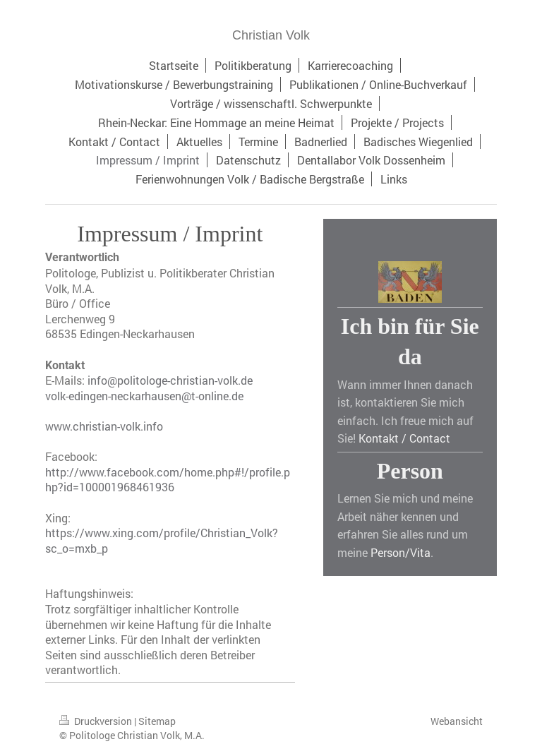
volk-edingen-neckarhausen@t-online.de (144, 396)
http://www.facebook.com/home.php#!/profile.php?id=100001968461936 (168, 480)
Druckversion (97, 721)
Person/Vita (401, 552)
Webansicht (457, 721)
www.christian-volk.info (104, 426)
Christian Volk (271, 35)
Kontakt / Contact (404, 438)
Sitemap (157, 721)
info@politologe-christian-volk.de (170, 380)
